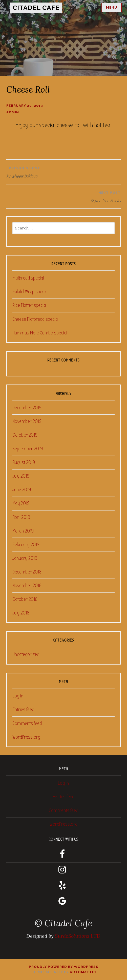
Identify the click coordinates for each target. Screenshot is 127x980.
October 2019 (25, 435)
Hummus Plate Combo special (40, 333)
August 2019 (24, 462)
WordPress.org (26, 737)
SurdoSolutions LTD (78, 936)
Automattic (83, 972)
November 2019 (27, 421)
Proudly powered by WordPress (64, 967)
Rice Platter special (29, 305)
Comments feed (27, 723)
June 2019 (22, 490)
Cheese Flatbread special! (36, 319)
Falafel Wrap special (30, 292)
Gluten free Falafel (65, 196)
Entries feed (23, 709)
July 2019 (21, 476)
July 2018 (21, 613)
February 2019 (26, 545)
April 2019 (21, 517)
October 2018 (25, 599)
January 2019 (25, 558)
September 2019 (28, 449)
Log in (18, 696)
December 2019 (27, 408)
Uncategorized (26, 654)
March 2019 (23, 531)
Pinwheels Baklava (63, 171)
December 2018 (27, 572)
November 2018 (27, 585)
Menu (112, 7)
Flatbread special (28, 278)
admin (13, 112)
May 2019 (21, 503)
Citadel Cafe (36, 8)
